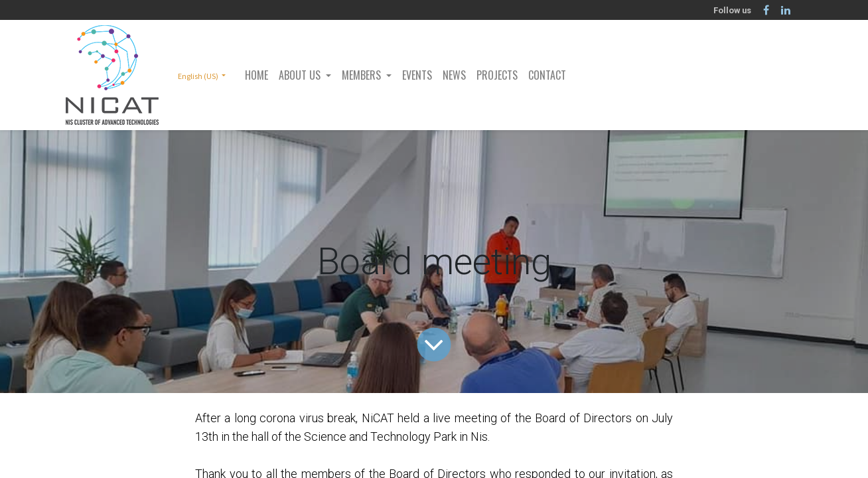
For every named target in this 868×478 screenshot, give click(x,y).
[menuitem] (256, 75)
